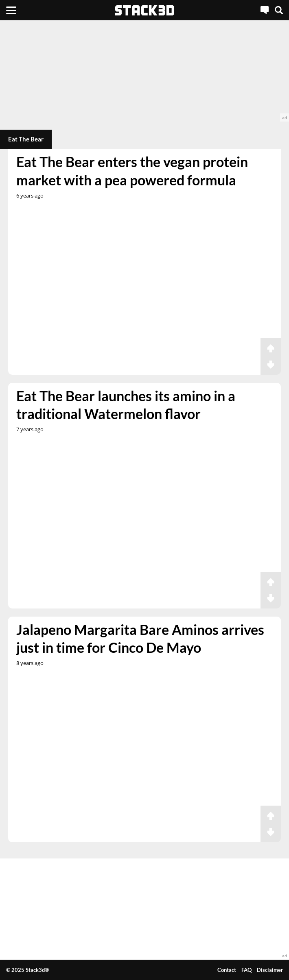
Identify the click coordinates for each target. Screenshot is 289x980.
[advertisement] (144, 71)
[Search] (279, 10)
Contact (227, 970)
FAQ (246, 970)
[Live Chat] (265, 10)
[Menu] (11, 10)
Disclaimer (270, 970)
